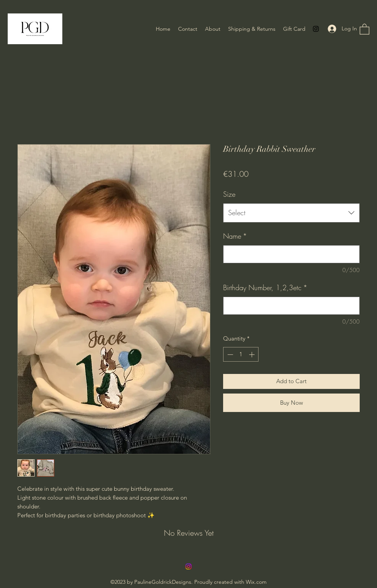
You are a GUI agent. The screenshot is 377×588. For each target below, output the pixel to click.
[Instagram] (316, 29)
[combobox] (291, 213)
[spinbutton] (241, 355)
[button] (364, 29)
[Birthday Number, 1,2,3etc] (291, 306)
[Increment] (253, 355)
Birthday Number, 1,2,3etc (265, 287)
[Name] (291, 254)
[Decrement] (229, 355)
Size (229, 194)
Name (235, 236)
